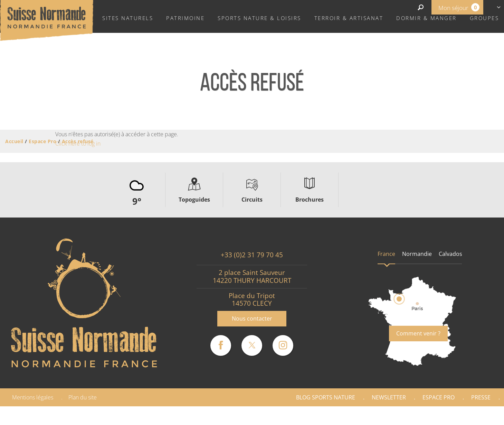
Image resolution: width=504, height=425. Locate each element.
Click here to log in (78, 144)
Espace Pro (439, 397)
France (386, 254)
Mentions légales (33, 397)
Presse (481, 397)
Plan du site (83, 397)
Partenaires (474, 416)
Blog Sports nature (326, 397)
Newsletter (389, 397)
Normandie (417, 254)
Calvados (450, 254)
